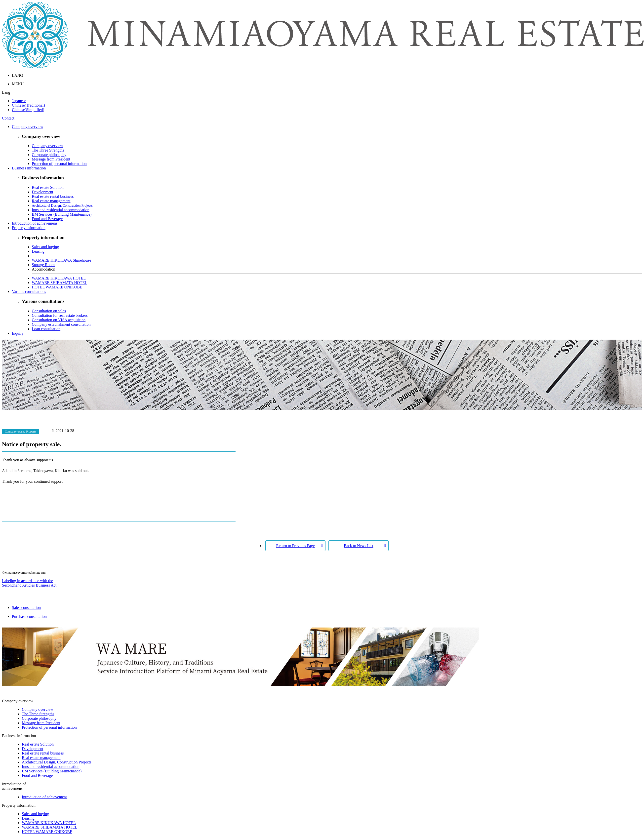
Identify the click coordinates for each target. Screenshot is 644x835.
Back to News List (359, 546)
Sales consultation (327, 610)
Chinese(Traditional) (28, 105)
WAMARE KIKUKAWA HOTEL (59, 278)
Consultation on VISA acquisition (59, 320)
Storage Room (43, 265)
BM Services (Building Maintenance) (62, 214)
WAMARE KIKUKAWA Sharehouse (61, 260)
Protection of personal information (59, 164)
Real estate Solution (48, 187)
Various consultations (29, 292)
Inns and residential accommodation (60, 210)
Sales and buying (45, 247)
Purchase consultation (327, 619)
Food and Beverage (47, 219)
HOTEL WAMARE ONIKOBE (57, 287)
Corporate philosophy (49, 155)
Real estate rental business (53, 196)
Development (42, 192)
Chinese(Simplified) (28, 110)
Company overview (28, 127)
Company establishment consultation (61, 324)
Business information (29, 168)
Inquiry (18, 333)
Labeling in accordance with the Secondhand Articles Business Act (29, 583)
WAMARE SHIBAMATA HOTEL (60, 283)
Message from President (51, 159)
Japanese (19, 101)
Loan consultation (46, 329)
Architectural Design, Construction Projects (62, 206)
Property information (29, 228)
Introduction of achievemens (35, 223)
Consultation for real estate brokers (60, 315)
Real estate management (51, 201)
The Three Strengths (48, 150)
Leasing (38, 251)
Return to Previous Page (295, 546)
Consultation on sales (49, 311)
